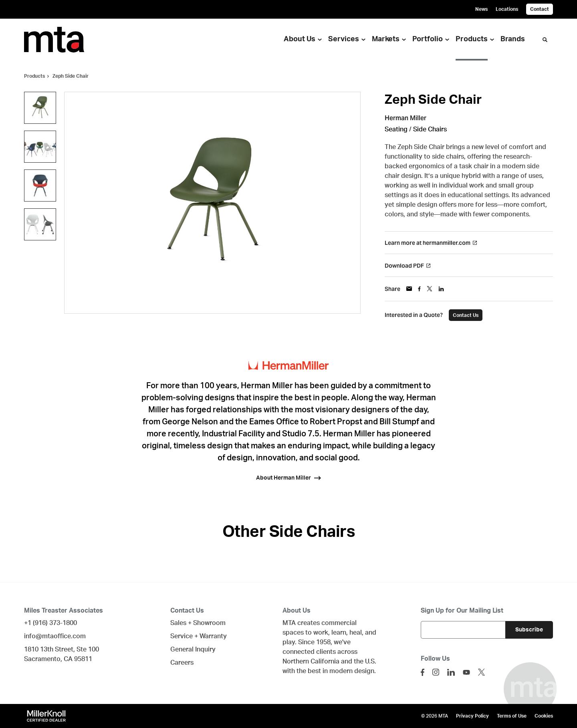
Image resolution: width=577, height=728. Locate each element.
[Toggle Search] (545, 40)
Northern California (311, 661)
